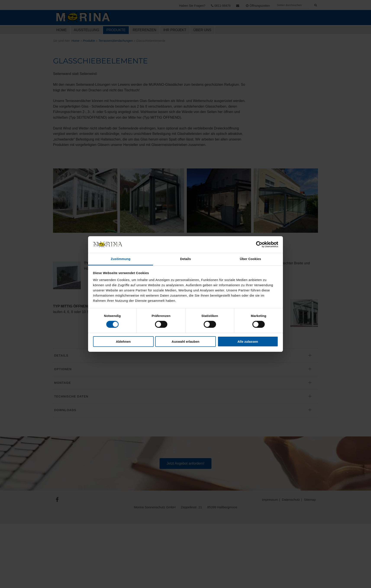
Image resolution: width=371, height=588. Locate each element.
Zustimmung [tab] (121, 259)
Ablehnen (123, 342)
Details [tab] (185, 259)
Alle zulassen (248, 342)
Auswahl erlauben (185, 342)
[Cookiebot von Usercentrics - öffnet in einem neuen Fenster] (259, 244)
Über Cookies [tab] (250, 259)
